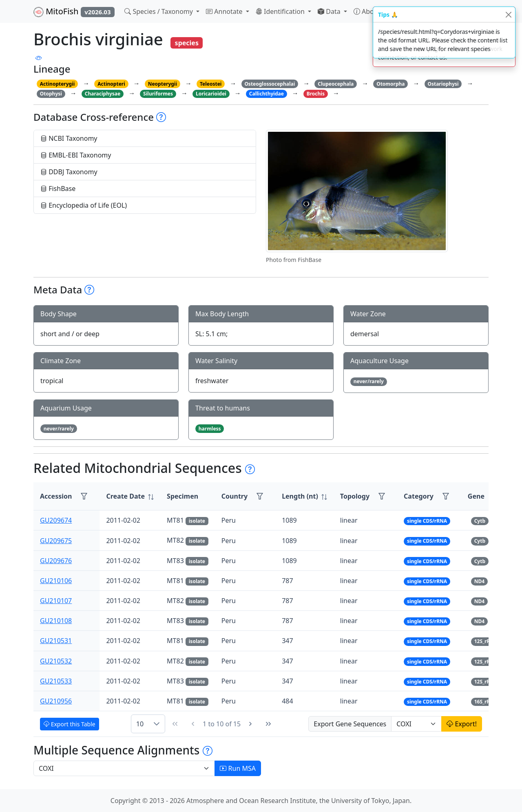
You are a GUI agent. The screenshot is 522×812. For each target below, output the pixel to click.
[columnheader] (130, 496)
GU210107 (56, 601)
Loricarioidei (211, 94)
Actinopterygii (58, 84)
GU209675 (56, 541)
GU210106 (56, 581)
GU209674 (56, 520)
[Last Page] (268, 724)
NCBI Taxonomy (69, 138)
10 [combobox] (140, 724)
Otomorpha (390, 84)
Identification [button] (281, 11)
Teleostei (211, 84)
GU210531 (56, 641)
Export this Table (70, 724)
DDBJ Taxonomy (69, 172)
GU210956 (56, 701)
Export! (462, 724)
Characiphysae (103, 94)
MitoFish (74, 11)
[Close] (508, 14)
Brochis (316, 94)
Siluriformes (158, 94)
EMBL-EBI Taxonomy (76, 155)
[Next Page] (250, 724)
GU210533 (56, 681)
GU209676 (56, 561)
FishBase (58, 189)
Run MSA (238, 768)
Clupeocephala (336, 84)
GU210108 (56, 621)
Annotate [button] (225, 11)
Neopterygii (163, 84)
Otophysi (51, 94)
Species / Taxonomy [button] (159, 11)
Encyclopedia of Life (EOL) (84, 205)
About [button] (368, 11)
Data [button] (330, 11)
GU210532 (56, 661)
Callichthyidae (267, 94)
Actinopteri (111, 84)
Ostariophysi (443, 84)
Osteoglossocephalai (270, 84)
